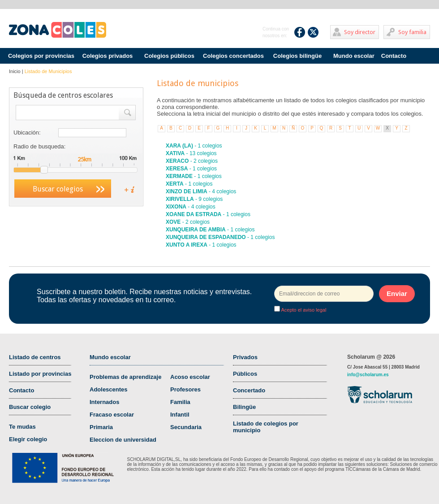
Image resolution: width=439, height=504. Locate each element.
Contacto (394, 56)
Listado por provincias (40, 374)
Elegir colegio (28, 439)
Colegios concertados (233, 56)
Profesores (185, 389)
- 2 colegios (192, 161)
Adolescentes (109, 389)
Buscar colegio (30, 407)
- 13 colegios (191, 153)
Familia (180, 402)
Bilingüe (244, 407)
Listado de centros (35, 357)
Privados (245, 357)
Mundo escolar (354, 56)
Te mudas (22, 427)
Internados (104, 402)
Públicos (245, 374)
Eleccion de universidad (123, 440)
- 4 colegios (201, 191)
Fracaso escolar (112, 415)
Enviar (397, 293)
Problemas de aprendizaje (125, 377)
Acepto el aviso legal (303, 310)
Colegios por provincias (41, 56)
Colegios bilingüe (297, 56)
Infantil (180, 415)
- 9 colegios (194, 199)
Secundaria (186, 427)
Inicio (15, 71)
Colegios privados (108, 56)
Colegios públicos (169, 56)
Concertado (249, 390)
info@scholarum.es (368, 375)
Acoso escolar (190, 377)
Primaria (101, 427)
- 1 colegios (194, 146)
